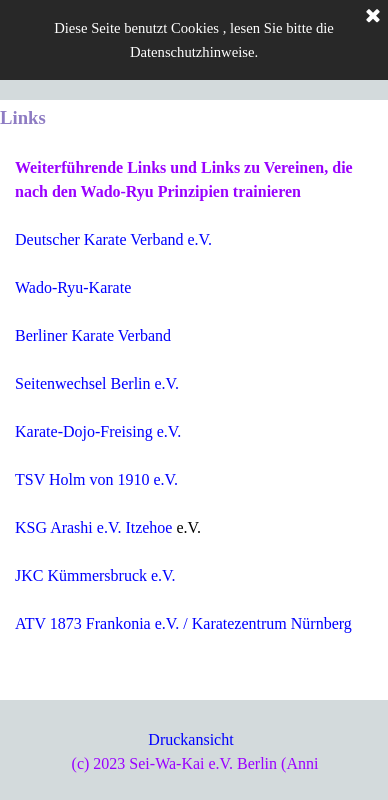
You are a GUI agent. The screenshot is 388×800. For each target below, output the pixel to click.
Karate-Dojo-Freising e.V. (98, 431)
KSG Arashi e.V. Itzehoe (93, 527)
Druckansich (188, 739)
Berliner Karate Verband (93, 335)
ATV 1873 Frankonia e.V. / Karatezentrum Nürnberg (183, 623)
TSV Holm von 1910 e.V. (96, 479)
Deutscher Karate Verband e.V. (113, 239)
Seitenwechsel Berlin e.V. (97, 383)
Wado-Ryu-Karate (73, 287)
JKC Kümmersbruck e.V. (95, 575)
